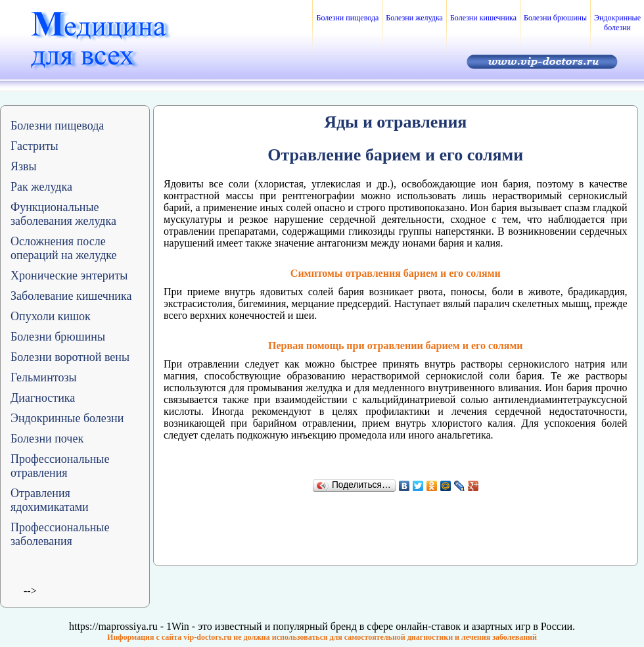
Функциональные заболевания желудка (63, 214)
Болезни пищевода (347, 18)
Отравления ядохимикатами (50, 500)
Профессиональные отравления (60, 466)
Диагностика (43, 398)
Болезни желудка (414, 18)
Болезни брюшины (555, 18)
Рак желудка (41, 187)
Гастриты (34, 146)
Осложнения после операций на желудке (64, 248)
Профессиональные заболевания (60, 534)
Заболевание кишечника (71, 296)
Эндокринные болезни (617, 23)
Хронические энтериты (69, 276)
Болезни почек (47, 439)
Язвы (24, 166)
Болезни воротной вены (70, 357)
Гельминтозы (44, 377)
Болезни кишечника (483, 18)
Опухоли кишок (51, 316)
